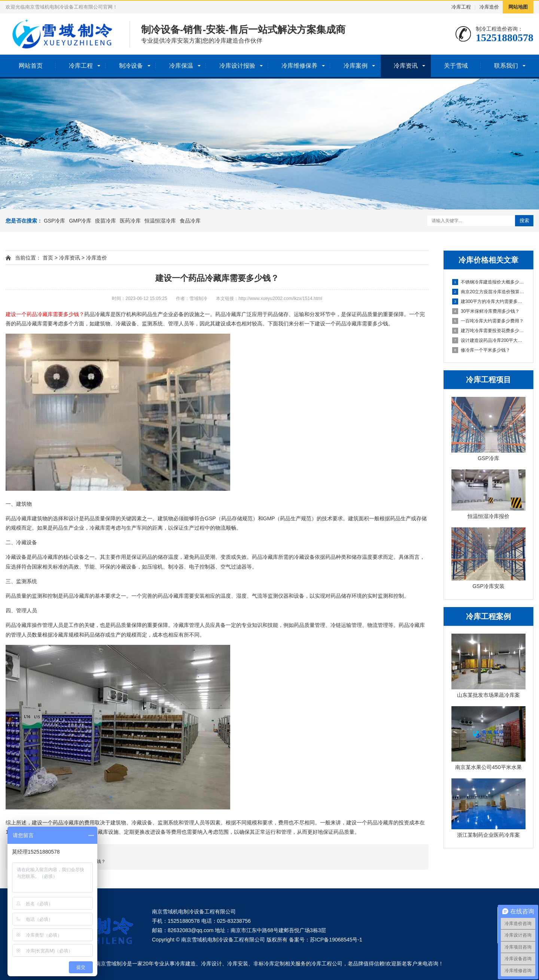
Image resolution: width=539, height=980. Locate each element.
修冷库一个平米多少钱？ (481, 350)
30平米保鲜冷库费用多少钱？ (486, 311)
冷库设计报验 (237, 66)
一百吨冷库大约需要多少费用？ (488, 321)
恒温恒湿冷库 (160, 221)
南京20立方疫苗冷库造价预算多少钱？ (489, 292)
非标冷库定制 (269, 964)
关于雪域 (456, 66)
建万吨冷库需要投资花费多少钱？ (489, 331)
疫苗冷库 (106, 221)
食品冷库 (190, 221)
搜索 (524, 220)
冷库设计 (211, 964)
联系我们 (506, 66)
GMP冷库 (80, 221)
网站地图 (518, 7)
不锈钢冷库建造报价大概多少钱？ (489, 282)
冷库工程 (461, 7)
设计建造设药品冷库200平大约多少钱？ (489, 340)
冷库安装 (238, 964)
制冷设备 (131, 66)
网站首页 (31, 66)
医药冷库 (130, 221)
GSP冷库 (55, 221)
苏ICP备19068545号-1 (336, 940)
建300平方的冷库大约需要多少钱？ (489, 301)
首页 (48, 258)
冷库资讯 (406, 66)
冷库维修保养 (299, 66)
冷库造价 (489, 7)
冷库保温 (181, 66)
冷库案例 (356, 66)
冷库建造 (185, 964)
